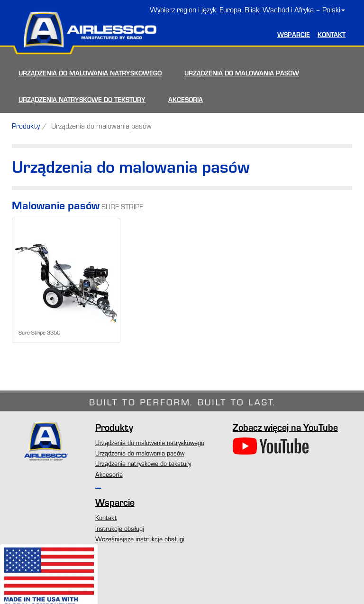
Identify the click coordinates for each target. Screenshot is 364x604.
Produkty (26, 126)
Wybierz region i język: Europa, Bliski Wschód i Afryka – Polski (247, 10)
